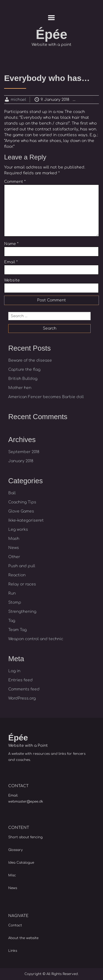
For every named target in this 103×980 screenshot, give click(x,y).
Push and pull (22, 566)
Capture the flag (24, 370)
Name (11, 244)
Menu (51, 18)
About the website (23, 938)
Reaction (92, 100)
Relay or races (22, 584)
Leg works (18, 530)
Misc (12, 875)
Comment (15, 182)
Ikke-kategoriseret (26, 520)
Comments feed (24, 689)
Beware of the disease (30, 360)
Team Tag (17, 630)
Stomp (15, 602)
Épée (51, 34)
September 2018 (24, 452)
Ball (12, 493)
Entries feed (20, 680)
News (14, 548)
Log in (14, 671)
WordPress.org (22, 698)
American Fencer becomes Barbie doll (46, 397)
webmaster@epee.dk (26, 802)
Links (13, 951)
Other (14, 557)
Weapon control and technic (36, 639)
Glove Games (21, 511)
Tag (12, 621)
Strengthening (22, 612)
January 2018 (21, 461)
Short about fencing (25, 837)
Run (12, 593)
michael (18, 100)
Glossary (16, 850)
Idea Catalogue (21, 863)
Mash (14, 539)
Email (11, 262)
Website (12, 280)
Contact (15, 925)
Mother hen (20, 388)
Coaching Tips (22, 502)
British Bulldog (23, 379)
